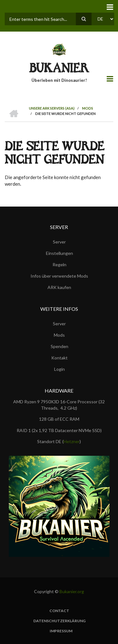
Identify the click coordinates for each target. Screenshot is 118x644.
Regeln (59, 265)
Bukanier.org (72, 591)
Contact (59, 611)
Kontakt (59, 358)
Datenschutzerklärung (59, 621)
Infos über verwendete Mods (59, 276)
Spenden (59, 346)
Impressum (61, 631)
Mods (59, 335)
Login (59, 369)
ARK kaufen (59, 287)
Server (59, 242)
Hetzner (72, 441)
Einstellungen (59, 253)
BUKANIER (59, 70)
